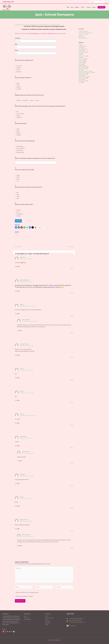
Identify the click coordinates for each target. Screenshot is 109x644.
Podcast (47, 619)
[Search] (105, 3)
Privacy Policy (27, 618)
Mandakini (25, 100)
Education (81, 51)
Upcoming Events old (49, 618)
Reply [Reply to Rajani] (72, 508)
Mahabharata (81, 66)
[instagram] (3, 631)
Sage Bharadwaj (20, 152)
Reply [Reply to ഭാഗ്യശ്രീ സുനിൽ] (72, 293)
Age (16, 44)
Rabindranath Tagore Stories (85, 71)
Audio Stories (81, 46)
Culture (27, 25)
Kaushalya (19, 135)
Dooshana (19, 68)
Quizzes (47, 624)
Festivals (80, 35)
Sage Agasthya (20, 146)
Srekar (22, 304)
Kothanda (19, 210)
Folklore (80, 53)
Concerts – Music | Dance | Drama (86, 33)
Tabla (18, 194)
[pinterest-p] (12, 631)
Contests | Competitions (84, 34)
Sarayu (37, 100)
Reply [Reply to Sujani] (72, 380)
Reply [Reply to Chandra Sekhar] (72, 357)
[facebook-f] (6, 631)
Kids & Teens (81, 60)
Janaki (18, 179)
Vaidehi (18, 175)
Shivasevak (19, 72)
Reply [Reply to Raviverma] (72, 485)
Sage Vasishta (20, 150)
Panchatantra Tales (83, 67)
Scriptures (81, 75)
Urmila (18, 85)
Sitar (18, 193)
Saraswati (19, 100)
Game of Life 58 (73, 626)
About (46, 616)
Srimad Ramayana (44, 25)
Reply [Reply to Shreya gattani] (72, 531)
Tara (17, 181)
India (80, 57)
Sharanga (19, 216)
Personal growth (82, 68)
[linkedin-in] (10, 631)
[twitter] (14, 631)
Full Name (18, 38)
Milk (17, 112)
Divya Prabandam (82, 49)
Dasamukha (19, 66)
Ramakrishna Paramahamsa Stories (86, 73)
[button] (101, 7)
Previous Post (18, 247)
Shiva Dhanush (20, 214)
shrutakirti (19, 89)
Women (80, 82)
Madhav (18, 133)
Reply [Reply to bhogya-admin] (72, 548)
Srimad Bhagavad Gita (83, 77)
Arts (79, 45)
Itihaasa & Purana (82, 59)
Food (80, 55)
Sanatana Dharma (34, 25)
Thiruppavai (81, 79)
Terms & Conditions (28, 619)
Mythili (18, 177)
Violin (18, 198)
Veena (18, 196)
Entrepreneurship (82, 52)
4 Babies (18, 116)
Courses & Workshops (83, 31)
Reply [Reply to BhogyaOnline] (72, 333)
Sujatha (18, 131)
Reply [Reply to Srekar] (72, 316)
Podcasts (80, 70)
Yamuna (32, 100)
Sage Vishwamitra (21, 148)
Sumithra (19, 87)
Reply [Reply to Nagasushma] (72, 448)
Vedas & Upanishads (83, 81)
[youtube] (8, 631)
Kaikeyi (18, 83)
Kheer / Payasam (20, 114)
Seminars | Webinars (83, 38)
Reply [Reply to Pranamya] (72, 268)
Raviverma (22, 474)
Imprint (25, 616)
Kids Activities (81, 37)
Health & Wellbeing (83, 56)
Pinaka (18, 212)
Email (16, 50)
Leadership (81, 63)
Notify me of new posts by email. (24, 596)
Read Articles (48, 621)
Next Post (72, 247)
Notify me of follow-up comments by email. (27, 592)
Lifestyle (80, 64)
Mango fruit (19, 117)
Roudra (18, 70)
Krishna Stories (82, 62)
